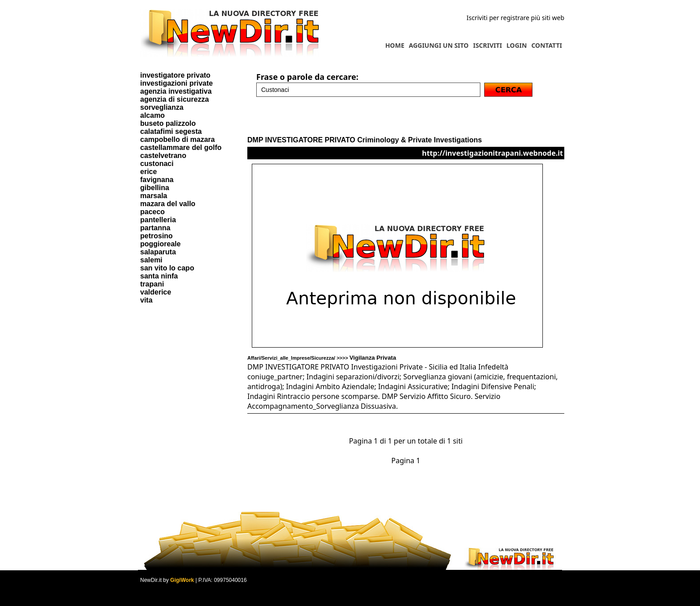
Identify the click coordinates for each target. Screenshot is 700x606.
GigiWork (182, 580)
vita (146, 300)
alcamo (152, 115)
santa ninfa (159, 276)
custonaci (157, 164)
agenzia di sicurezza (175, 99)
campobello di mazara (177, 139)
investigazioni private (177, 83)
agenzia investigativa (176, 91)
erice (148, 172)
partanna (155, 228)
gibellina (155, 188)
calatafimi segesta (171, 131)
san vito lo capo (167, 268)
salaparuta (158, 252)
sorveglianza (162, 107)
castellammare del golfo (181, 147)
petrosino (156, 236)
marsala (154, 196)
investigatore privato (175, 75)
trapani (152, 284)
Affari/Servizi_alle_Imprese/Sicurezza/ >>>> (322, 358)
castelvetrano (163, 156)
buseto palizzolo (168, 123)
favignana (157, 180)
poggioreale (160, 244)
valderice (156, 292)
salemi (151, 260)
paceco (152, 212)
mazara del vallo (168, 204)
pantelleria (158, 220)
